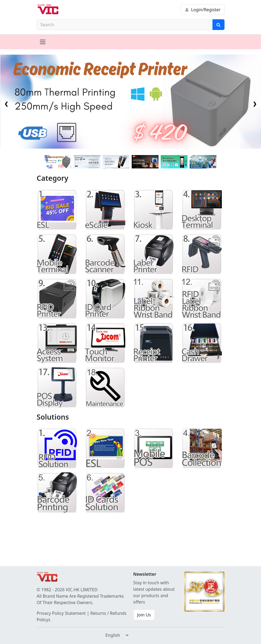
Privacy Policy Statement (61, 613)
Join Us (144, 615)
